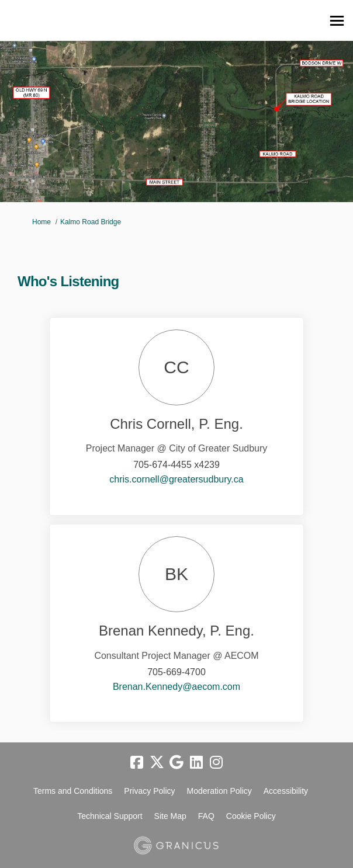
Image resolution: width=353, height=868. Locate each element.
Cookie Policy (251, 816)
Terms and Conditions (73, 791)
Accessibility (286, 791)
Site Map (170, 816)
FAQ (206, 816)
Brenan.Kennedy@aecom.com (176, 687)
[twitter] (157, 763)
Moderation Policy (219, 791)
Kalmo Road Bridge (91, 222)
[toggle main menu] (337, 21)
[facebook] (137, 763)
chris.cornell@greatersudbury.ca (176, 479)
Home (41, 222)
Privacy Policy (149, 791)
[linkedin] (196, 763)
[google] (176, 763)
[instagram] (216, 763)
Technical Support (110, 816)
